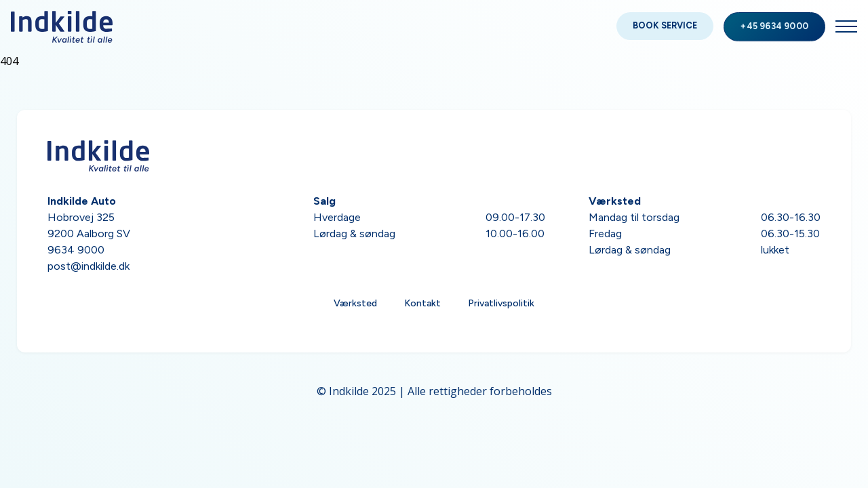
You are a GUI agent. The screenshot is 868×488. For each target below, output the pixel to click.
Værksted (355, 303)
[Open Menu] (846, 26)
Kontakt (422, 303)
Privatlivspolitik (501, 303)
